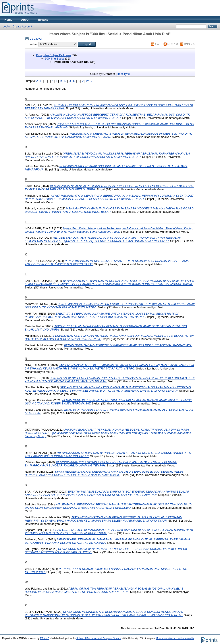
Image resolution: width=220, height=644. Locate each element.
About (25, 20)
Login (6, 26)
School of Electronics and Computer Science (99, 638)
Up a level (36, 39)
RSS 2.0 (189, 44)
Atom (158, 44)
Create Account (22, 26)
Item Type (124, 74)
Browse (43, 20)
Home (8, 20)
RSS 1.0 (173, 44)
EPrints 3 (45, 638)
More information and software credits (175, 638)
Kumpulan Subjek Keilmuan (53, 55)
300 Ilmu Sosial (55, 59)
